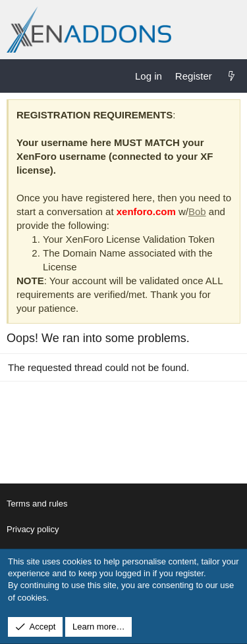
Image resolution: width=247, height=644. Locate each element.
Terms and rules (37, 504)
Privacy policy (33, 529)
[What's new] (232, 76)
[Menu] (17, 76)
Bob (197, 211)
